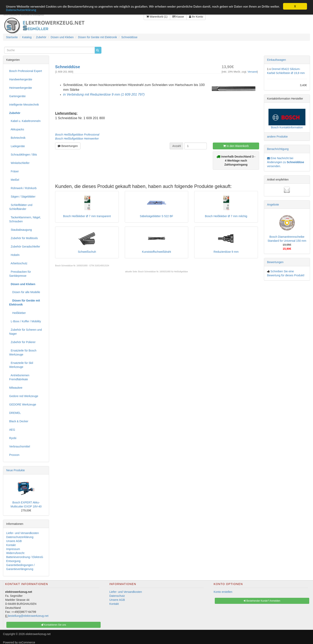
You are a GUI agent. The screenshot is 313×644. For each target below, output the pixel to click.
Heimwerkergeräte (21, 88)
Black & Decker (19, 421)
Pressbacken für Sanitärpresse (20, 274)
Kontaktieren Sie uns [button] (53, 625)
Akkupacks (17, 129)
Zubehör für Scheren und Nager (25, 331)
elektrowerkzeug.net (38, 634)
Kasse (178, 17)
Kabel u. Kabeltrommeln (25, 121)
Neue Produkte (15, 470)
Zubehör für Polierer (22, 342)
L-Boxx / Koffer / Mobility (25, 321)
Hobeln (14, 255)
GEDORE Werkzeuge (23, 404)
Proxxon (14, 455)
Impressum (13, 549)
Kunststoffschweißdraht (156, 252)
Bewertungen (68, 146)
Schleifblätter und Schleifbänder (21, 207)
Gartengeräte (17, 96)
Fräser (14, 171)
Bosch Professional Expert (26, 71)
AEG (12, 429)
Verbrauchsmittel (20, 446)
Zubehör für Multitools (23, 238)
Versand (252, 71)
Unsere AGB (14, 541)
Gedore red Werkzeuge (24, 396)
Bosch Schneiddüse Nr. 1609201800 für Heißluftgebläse (163, 272)
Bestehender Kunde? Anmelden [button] (262, 601)
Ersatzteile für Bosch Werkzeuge (23, 352)
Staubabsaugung (21, 230)
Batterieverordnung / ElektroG (25, 557)
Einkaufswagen (277, 60)
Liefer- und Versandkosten (22, 533)
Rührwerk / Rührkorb (23, 188)
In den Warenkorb (236, 146)
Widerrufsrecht (15, 553)
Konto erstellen (223, 592)
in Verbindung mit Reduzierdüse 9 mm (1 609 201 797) (104, 94)
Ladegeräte (17, 146)
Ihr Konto (196, 17)
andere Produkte (277, 136)
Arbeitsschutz (18, 263)
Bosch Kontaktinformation (287, 127)
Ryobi (13, 438)
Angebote (273, 204)
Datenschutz (117, 596)
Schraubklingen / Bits (23, 154)
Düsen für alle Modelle (25, 292)
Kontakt (11, 545)
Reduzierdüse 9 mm (226, 252)
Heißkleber (17, 313)
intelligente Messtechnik (24, 104)
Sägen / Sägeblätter (22, 196)
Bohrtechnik (17, 138)
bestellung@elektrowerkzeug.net (28, 616)
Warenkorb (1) (157, 17)
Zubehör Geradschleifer (25, 246)
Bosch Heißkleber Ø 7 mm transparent (87, 216)
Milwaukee (16, 387)
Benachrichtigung (278, 149)
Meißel (14, 180)
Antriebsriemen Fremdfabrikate (19, 377)
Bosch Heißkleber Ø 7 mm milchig (226, 216)
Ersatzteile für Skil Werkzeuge (21, 365)
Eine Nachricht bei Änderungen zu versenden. (286, 162)
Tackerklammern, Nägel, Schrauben (25, 219)
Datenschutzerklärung (21, 10)
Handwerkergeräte (21, 79)
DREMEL (15, 413)
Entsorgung (13, 561)
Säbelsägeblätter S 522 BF (156, 216)
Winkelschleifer (19, 163)
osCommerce (27, 642)
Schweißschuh (87, 252)
